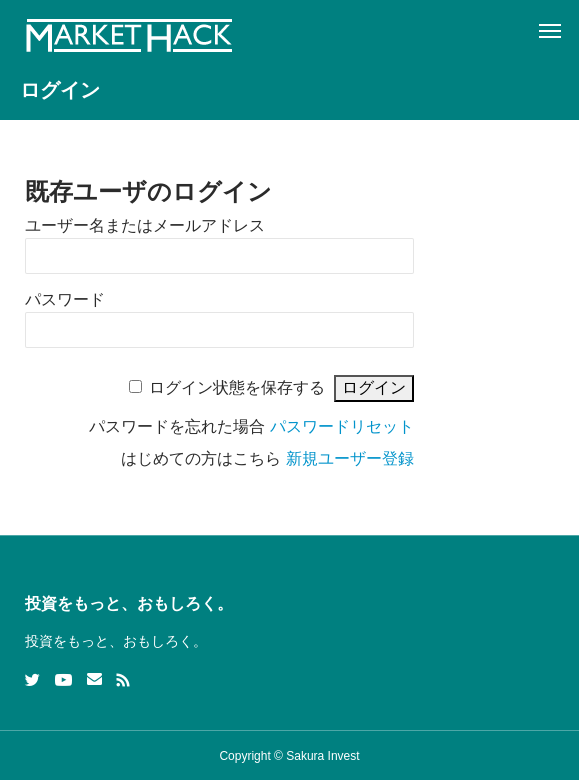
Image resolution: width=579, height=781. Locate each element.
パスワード (65, 299)
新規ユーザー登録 (350, 458)
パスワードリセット (342, 426)
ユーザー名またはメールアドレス (145, 225)
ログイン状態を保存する (237, 387)
